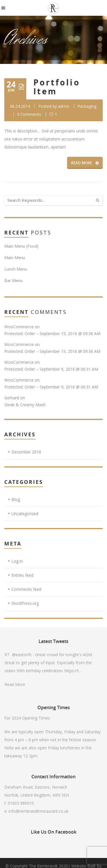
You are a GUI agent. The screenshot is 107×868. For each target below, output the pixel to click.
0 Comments (29, 114)
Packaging (87, 106)
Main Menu (15, 258)
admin (64, 106)
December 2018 (26, 452)
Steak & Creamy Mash (25, 405)
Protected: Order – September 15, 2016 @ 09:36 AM (52, 334)
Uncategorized (25, 514)
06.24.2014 (20, 106)
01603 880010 (21, 803)
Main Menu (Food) (21, 246)
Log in (17, 561)
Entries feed (22, 575)
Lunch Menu (16, 269)
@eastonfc (22, 655)
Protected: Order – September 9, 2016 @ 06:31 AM (51, 369)
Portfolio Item (57, 87)
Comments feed (26, 589)
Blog (16, 500)
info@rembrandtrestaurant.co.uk (39, 811)
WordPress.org (25, 603)
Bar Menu (13, 280)
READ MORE (85, 163)
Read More (15, 684)
